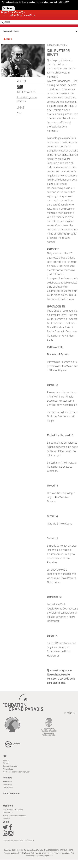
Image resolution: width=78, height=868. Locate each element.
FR (68, 713)
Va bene (8, 8)
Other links (7, 819)
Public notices (8, 769)
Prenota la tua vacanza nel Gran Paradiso (18, 840)
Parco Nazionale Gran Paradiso (14, 816)
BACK (8, 39)
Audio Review (8, 788)
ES (74, 713)
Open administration (10, 766)
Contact (6, 763)
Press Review (7, 782)
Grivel (19, 113)
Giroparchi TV (8, 813)
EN (71, 713)
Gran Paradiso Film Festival (13, 810)
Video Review (7, 785)
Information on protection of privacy (16, 772)
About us (6, 760)
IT (65, 713)
